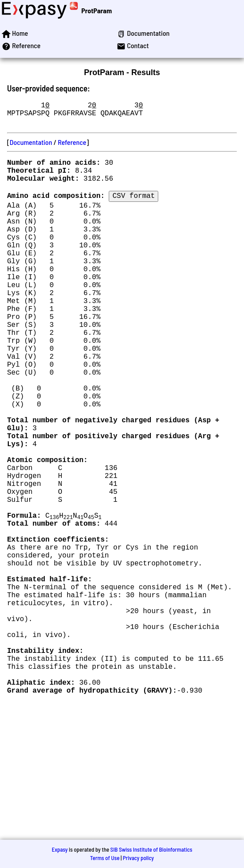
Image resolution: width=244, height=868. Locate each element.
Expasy (60, 849)
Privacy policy (138, 858)
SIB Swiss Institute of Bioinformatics (151, 849)
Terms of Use (105, 858)
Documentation (31, 147)
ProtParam (97, 10)
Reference (72, 147)
